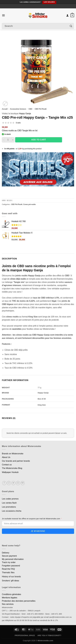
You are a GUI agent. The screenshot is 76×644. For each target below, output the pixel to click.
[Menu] (3, 15)
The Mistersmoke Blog (12, 468)
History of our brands (11, 577)
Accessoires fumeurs (18, 109)
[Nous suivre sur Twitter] (13, 483)
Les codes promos (10, 499)
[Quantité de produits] (8, 140)
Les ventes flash (9, 503)
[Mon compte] (67, 15)
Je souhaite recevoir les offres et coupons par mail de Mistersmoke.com (31, 519)
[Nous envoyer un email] (18, 483)
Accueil (5, 109)
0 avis (18, 123)
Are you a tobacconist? (49, 635)
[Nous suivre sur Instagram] (9, 483)
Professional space (25, 635)
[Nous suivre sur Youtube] (23, 483)
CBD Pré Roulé (41, 109)
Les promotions (9, 507)
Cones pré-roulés (29, 204)
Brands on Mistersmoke (13, 454)
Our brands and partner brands (16, 461)
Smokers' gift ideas (11, 581)
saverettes (17, 329)
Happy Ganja (25, 114)
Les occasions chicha (12, 511)
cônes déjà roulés (18, 279)
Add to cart (39, 140)
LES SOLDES (49, 2)
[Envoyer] (71, 26)
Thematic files (8, 572)
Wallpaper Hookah (10, 472)
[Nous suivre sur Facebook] (4, 483)
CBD (30, 109)
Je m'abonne (38, 531)
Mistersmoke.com (45, 641)
